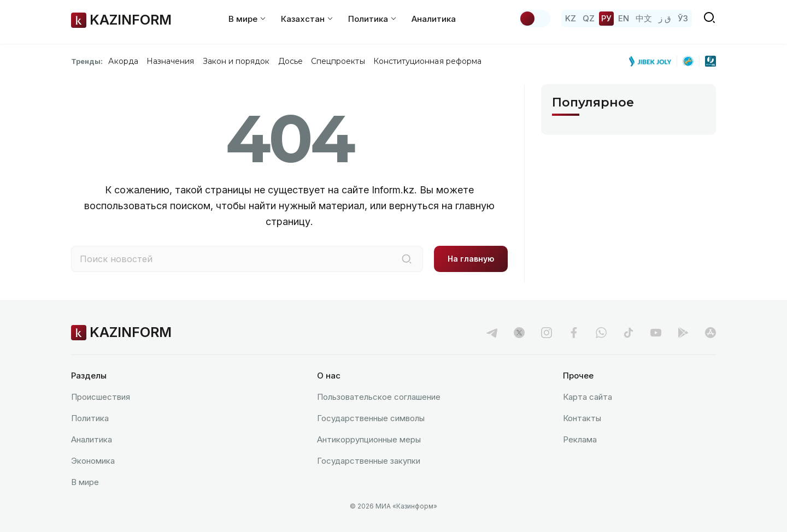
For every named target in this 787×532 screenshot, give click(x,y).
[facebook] (574, 333)
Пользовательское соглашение (379, 397)
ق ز (665, 18)
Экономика (93, 461)
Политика (90, 418)
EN (624, 18)
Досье (290, 61)
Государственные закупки (369, 461)
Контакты (582, 418)
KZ (571, 18)
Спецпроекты (338, 61)
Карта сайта (588, 397)
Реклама (580, 439)
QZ (589, 18)
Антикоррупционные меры (369, 439)
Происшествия (101, 397)
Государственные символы (371, 418)
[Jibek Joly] (653, 61)
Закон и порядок (236, 61)
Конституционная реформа (428, 61)
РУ (606, 18)
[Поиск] (407, 259)
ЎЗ (683, 18)
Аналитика (434, 19)
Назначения (171, 61)
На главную (471, 259)
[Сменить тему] (535, 19)
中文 (644, 18)
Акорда (123, 61)
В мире (85, 482)
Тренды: (87, 61)
